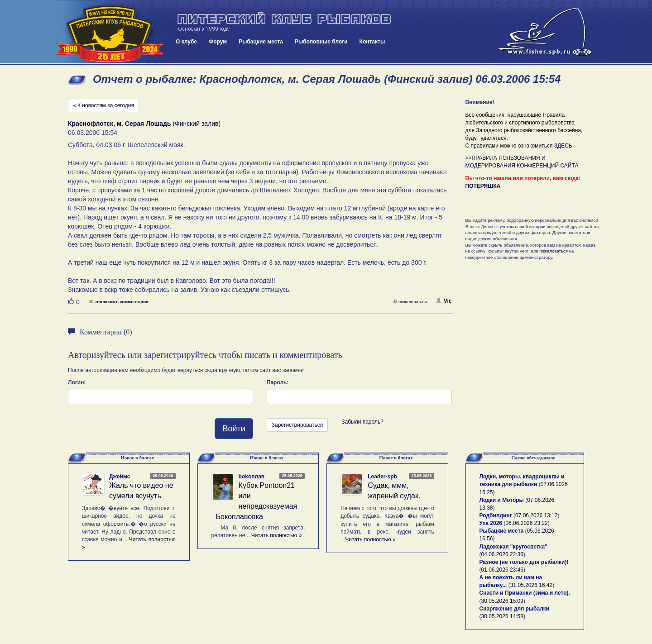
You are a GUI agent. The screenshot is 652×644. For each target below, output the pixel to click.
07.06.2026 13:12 (536, 515)
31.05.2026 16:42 (531, 585)
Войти (234, 429)
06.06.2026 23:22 (526, 523)
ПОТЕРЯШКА (483, 186)
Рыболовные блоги (321, 42)
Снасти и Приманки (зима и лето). (525, 593)
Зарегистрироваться (297, 425)
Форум (218, 42)
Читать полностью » (277, 535)
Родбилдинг (496, 515)
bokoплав (252, 477)
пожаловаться (410, 302)
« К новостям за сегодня (103, 105)
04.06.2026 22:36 (502, 554)
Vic (444, 301)
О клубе (186, 42)
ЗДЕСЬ (563, 146)
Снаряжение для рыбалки (515, 609)
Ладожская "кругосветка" (513, 547)
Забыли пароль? (362, 422)
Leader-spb (382, 477)
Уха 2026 (491, 523)
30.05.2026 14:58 (502, 616)
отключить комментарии (119, 302)
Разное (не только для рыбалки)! (524, 562)
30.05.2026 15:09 (502, 601)
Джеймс (120, 477)
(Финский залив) (144, 124)
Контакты (372, 42)
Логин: (77, 382)
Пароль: (278, 382)
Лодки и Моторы (502, 500)
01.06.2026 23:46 (502, 570)
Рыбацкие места (261, 42)
